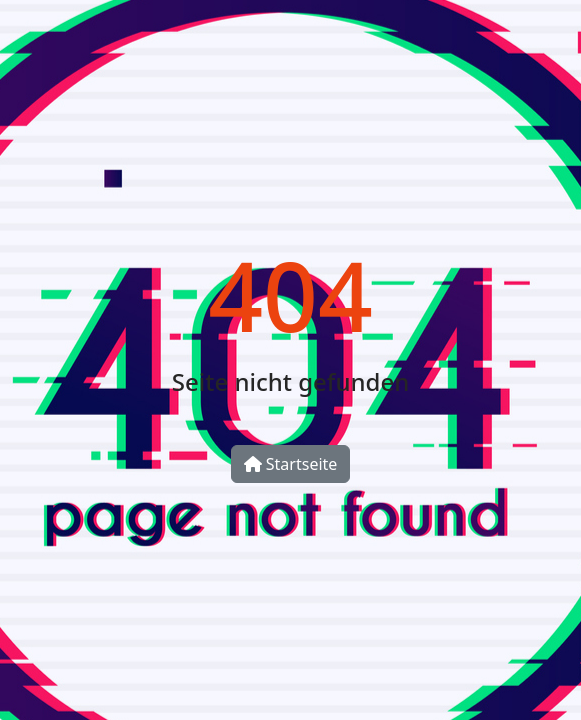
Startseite (291, 464)
